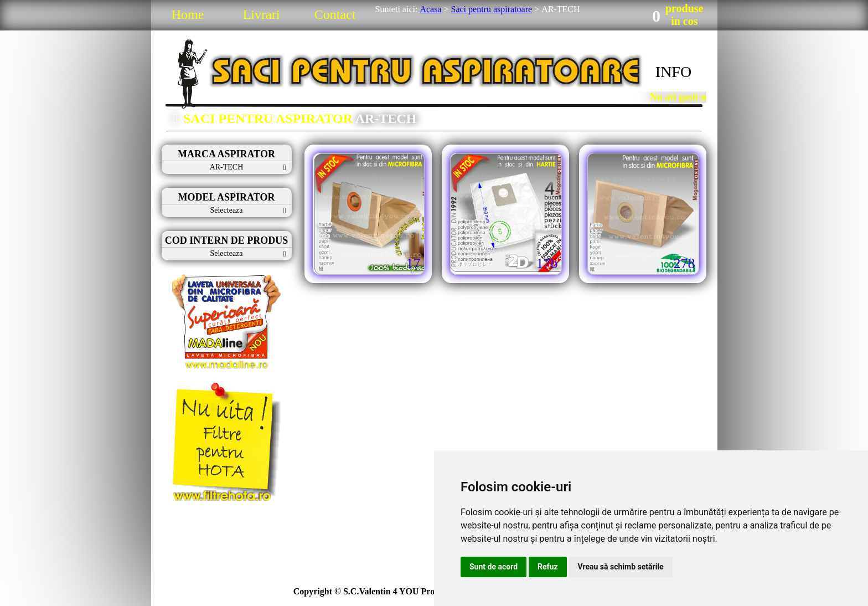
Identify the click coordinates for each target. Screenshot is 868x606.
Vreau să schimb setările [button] (621, 567)
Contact (335, 14)
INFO (673, 72)
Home (188, 14)
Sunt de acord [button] (494, 567)
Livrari (262, 14)
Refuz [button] (548, 567)
